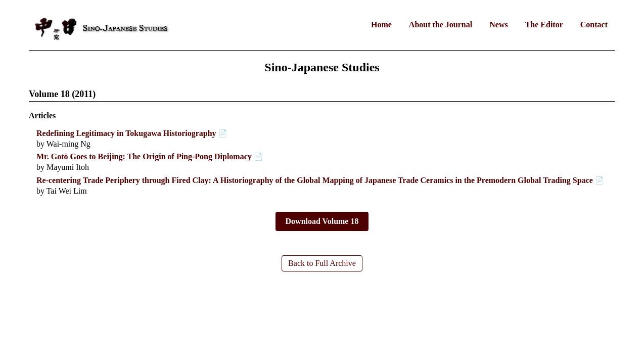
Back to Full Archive (322, 263)
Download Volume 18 (322, 221)
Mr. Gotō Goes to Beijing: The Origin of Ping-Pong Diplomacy (144, 156)
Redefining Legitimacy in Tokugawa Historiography (126, 133)
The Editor (544, 25)
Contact (594, 25)
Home (381, 25)
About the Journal (441, 25)
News (498, 25)
